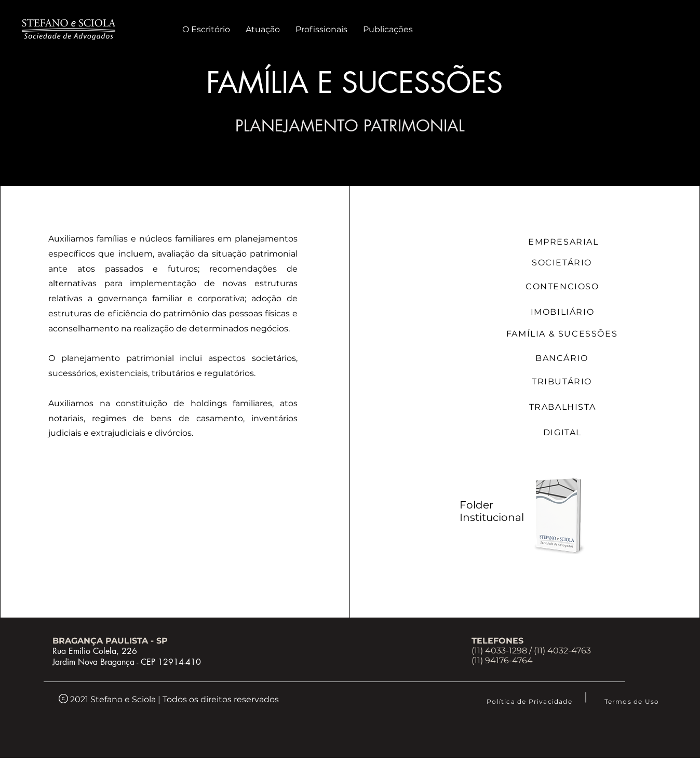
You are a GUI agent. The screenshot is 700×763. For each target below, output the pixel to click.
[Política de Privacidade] (530, 701)
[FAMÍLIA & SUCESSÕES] (563, 334)
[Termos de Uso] (633, 701)
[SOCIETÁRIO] (563, 262)
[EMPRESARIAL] (564, 242)
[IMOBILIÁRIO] (563, 312)
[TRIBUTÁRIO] (563, 381)
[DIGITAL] (563, 432)
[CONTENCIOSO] (563, 286)
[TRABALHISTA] (563, 407)
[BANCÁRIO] (563, 358)
